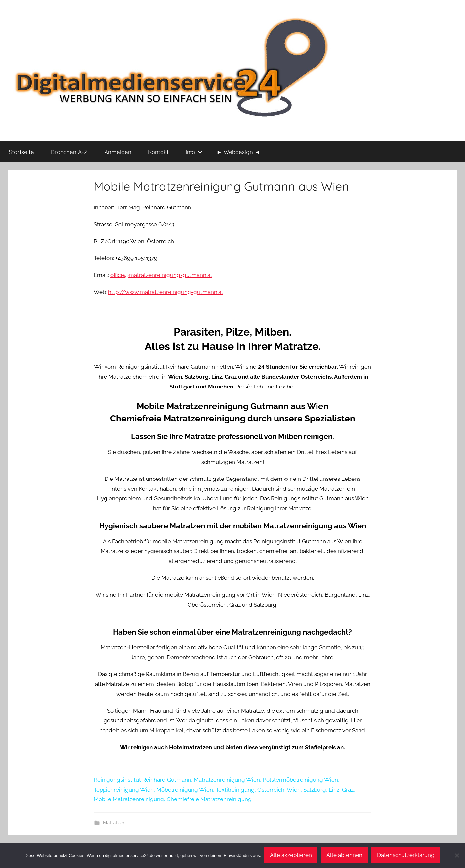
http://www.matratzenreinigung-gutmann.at (166, 292)
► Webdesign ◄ (239, 152)
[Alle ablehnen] (457, 855)
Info (194, 152)
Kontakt (158, 152)
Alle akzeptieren (291, 855)
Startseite (21, 152)
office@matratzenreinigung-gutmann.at (161, 275)
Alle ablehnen (344, 855)
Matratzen (114, 823)
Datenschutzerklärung (406, 855)
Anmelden (118, 152)
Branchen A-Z (69, 152)
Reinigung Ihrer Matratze (279, 508)
